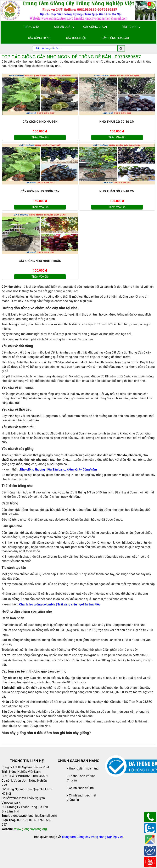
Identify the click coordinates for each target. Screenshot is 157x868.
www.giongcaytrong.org (31, 829)
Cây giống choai (95, 27)
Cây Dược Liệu (76, 38)
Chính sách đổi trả (81, 788)
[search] (121, 48)
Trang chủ (31, 27)
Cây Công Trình (39, 38)
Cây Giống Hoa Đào (115, 38)
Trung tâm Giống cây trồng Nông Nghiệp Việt (92, 837)
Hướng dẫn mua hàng (84, 768)
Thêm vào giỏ (40, 137)
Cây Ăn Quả (62, 27)
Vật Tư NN (129, 27)
